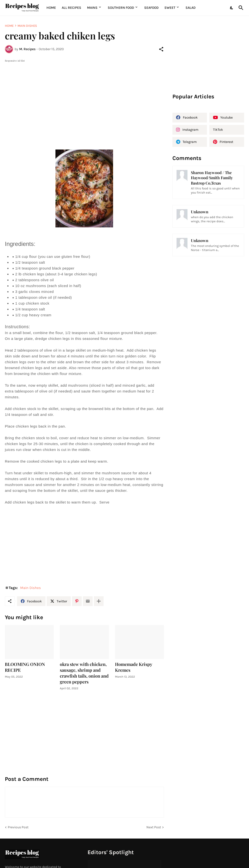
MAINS (92, 8)
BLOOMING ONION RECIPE (25, 667)
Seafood (151, 8)
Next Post (154, 827)
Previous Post (18, 827)
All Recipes (71, 8)
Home (51, 8)
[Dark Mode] (232, 8)
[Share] (161, 49)
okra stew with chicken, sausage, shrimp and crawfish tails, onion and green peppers (84, 673)
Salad (191, 8)
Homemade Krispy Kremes (134, 667)
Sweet (170, 8)
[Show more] (99, 601)
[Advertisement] (84, 97)
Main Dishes (27, 26)
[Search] (240, 8)
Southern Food (121, 8)
